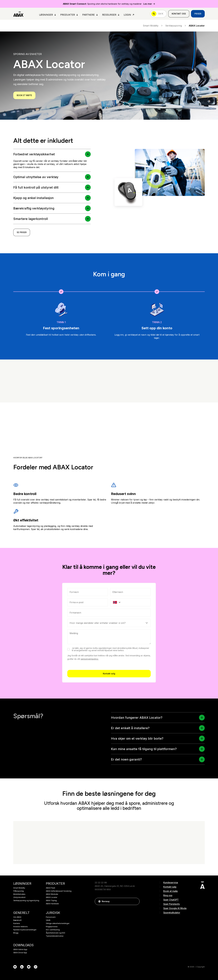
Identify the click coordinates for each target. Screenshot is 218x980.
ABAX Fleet (50, 888)
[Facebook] (15, 967)
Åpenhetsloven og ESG (55, 933)
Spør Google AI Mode (175, 908)
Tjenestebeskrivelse (55, 936)
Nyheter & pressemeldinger (25, 930)
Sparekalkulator (172, 913)
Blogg (16, 933)
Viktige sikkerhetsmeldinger (58, 923)
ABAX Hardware (52, 904)
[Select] (109, 672)
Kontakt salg (109, 723)
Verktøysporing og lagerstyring (26, 901)
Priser (198, 14)
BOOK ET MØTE (24, 95)
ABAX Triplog (51, 901)
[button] (88, 191)
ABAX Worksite (52, 894)
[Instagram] (36, 967)
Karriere (17, 923)
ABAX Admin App (20, 950)
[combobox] (109, 662)
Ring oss (168, 895)
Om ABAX (17, 917)
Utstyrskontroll (19, 897)
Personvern (51, 917)
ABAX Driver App (20, 953)
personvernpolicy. (90, 708)
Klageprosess (52, 927)
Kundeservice (171, 883)
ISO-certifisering (53, 930)
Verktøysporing (176, 26)
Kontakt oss (179, 14)
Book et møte (170, 891)
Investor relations (20, 927)
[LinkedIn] (22, 967)
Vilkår (48, 920)
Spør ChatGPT (171, 900)
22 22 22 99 (101, 883)
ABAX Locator (51, 897)
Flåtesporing (18, 891)
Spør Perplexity (172, 904)
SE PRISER (22, 236)
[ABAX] (18, 14)
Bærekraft (17, 920)
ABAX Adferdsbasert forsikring (59, 891)
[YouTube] (29, 967)
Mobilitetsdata (19, 894)
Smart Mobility (153, 26)
